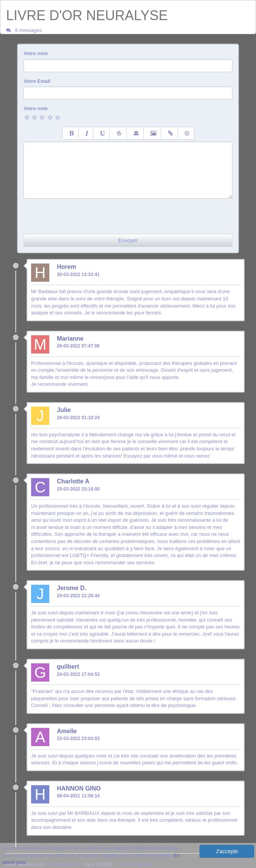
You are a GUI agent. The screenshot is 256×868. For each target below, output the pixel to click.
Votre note (35, 108)
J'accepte (227, 851)
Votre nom (35, 53)
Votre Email (37, 81)
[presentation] (81, 213)
